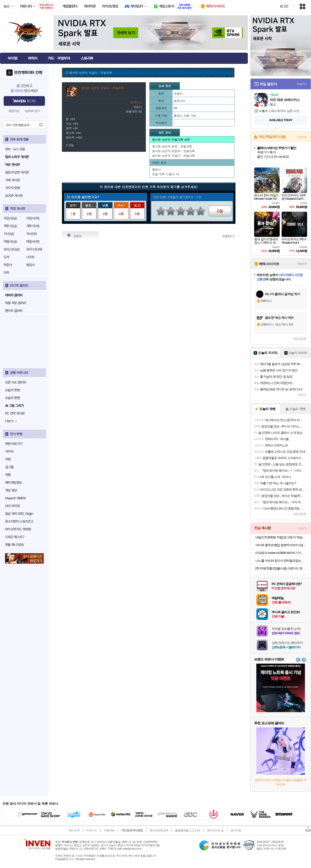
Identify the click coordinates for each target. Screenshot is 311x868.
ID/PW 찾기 (33, 111)
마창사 (8, 265)
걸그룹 (9, 467)
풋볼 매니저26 (14, 545)
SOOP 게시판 (14, 196)
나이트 (30, 257)
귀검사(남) (10, 218)
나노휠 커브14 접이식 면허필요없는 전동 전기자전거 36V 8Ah (281, 561)
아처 (6, 273)
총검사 (30, 265)
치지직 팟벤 (12, 188)
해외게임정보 (13, 483)
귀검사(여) (33, 218)
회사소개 (74, 830)
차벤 (8, 459)
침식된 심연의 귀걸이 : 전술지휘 (173, 155)
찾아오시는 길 (215, 830)
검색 (41, 125)
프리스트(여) (34, 249)
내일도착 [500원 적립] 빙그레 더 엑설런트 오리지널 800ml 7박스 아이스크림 (281, 537)
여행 (8, 475)
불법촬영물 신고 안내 (188, 830)
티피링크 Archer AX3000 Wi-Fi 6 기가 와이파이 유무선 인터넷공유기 (281, 553)
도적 (6, 257)
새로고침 (298, 339)
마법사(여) (33, 242)
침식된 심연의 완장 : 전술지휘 (172, 146)
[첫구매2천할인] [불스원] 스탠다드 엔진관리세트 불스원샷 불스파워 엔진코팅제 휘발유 (281, 568)
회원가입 (14, 111)
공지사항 (236, 830)
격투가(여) (33, 226)
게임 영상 (11, 490)
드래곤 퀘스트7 (15, 537)
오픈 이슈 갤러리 (16, 382)
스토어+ (302, 137)
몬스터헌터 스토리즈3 (19, 521)
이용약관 (109, 830)
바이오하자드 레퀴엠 (18, 529)
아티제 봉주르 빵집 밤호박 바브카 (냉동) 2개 (281, 545)
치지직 (9, 451)
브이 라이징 (12, 506)
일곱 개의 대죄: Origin (19, 514)
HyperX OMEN (15, 498)
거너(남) (9, 234)
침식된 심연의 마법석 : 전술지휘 (173, 151)
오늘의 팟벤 (12, 398)
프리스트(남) (12, 249)
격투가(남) (10, 226)
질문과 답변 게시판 (17, 172)
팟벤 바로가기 (14, 444)
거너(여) (31, 234)
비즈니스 (92, 830)
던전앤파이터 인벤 (28, 73)
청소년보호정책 (159, 830)
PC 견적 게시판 (15, 413)
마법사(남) (10, 242)
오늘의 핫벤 (12, 390)
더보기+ (302, 84)
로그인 (284, 6)
